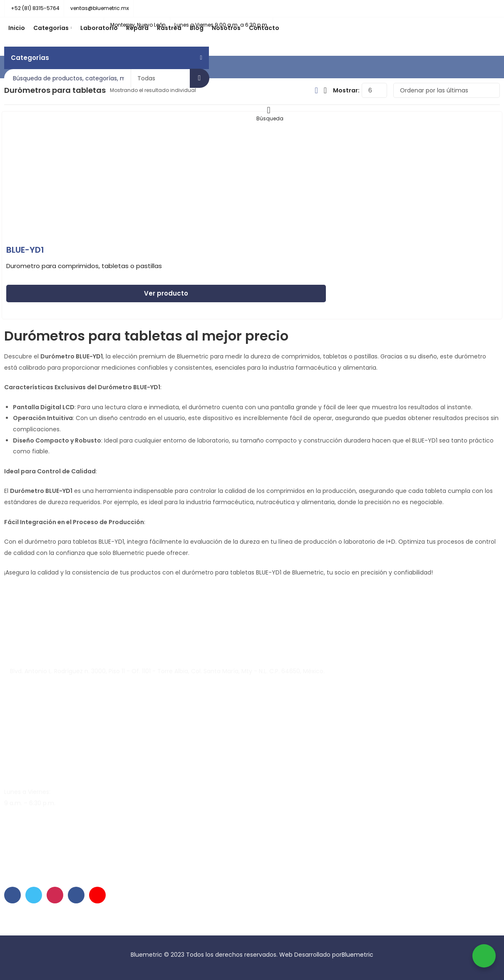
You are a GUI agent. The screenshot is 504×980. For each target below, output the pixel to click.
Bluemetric (358, 955)
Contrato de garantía (35, 930)
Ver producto (166, 293)
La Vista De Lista (325, 90)
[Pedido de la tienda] (447, 90)
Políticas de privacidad (101, 930)
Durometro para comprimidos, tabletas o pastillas (84, 266)
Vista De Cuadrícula (316, 90)
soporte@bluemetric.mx (40, 823)
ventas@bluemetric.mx (38, 834)
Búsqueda (200, 78)
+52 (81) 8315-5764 (32, 853)
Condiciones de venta (167, 930)
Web (287, 955)
